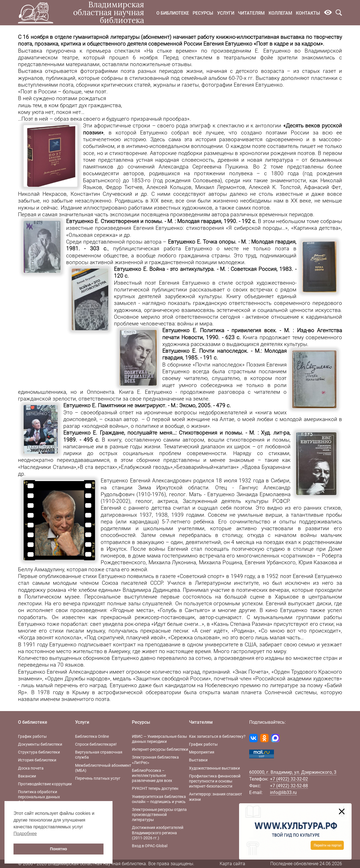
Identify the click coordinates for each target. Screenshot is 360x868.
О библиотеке (173, 13)
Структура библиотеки (39, 752)
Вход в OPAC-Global (150, 846)
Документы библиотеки (40, 744)
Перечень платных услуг (98, 778)
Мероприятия (202, 752)
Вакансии (27, 776)
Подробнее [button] (25, 834)
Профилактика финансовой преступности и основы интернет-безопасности (215, 781)
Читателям (251, 13)
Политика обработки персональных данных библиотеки (39, 797)
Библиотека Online (92, 736)
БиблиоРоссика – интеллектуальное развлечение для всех (152, 775)
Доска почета (31, 768)
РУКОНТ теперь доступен (155, 788)
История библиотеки (37, 760)
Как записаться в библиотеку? (217, 736)
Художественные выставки (214, 768)
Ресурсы (203, 13)
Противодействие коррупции (45, 784)
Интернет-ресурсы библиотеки (160, 749)
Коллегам (280, 13)
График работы (32, 736)
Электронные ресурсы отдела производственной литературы (159, 815)
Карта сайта (232, 864)
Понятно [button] (59, 849)
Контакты (308, 13)
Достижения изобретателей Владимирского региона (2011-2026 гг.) (158, 833)
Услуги (226, 13)
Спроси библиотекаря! (96, 744)
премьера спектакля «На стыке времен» (142, 51)
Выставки (198, 760)
